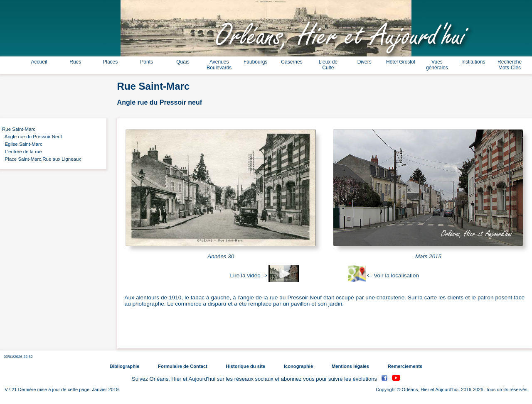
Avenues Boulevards (219, 65)
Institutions (473, 62)
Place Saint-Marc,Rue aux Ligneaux (42, 159)
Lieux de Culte (328, 65)
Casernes (292, 62)
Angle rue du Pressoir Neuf (32, 137)
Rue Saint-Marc (19, 129)
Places (110, 62)
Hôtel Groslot (401, 62)
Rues (75, 62)
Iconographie (298, 366)
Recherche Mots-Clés (510, 65)
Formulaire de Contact (183, 366)
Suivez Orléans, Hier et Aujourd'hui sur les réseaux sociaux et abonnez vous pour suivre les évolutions (255, 379)
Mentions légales (350, 366)
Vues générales (437, 65)
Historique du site (246, 366)
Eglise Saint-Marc (22, 144)
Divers (365, 62)
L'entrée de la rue (22, 152)
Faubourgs (255, 62)
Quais (183, 62)
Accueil (39, 62)
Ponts (147, 62)
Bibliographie (124, 366)
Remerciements (405, 366)
